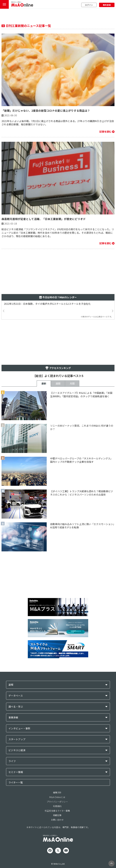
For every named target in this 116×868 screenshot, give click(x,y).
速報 (11, 685)
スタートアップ (17, 739)
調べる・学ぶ (16, 707)
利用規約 (57, 806)
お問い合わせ (57, 820)
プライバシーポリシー (57, 802)
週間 (58, 383)
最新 (44, 383)
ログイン (89, 5)
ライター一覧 (16, 782)
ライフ (12, 761)
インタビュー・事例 (19, 728)
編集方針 (57, 792)
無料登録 (107, 5)
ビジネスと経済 (17, 750)
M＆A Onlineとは (57, 797)
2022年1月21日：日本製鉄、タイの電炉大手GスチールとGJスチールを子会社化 (47, 304)
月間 (72, 383)
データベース (16, 696)
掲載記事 (57, 815)
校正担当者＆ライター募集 (57, 811)
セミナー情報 (16, 772)
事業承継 (13, 717)
